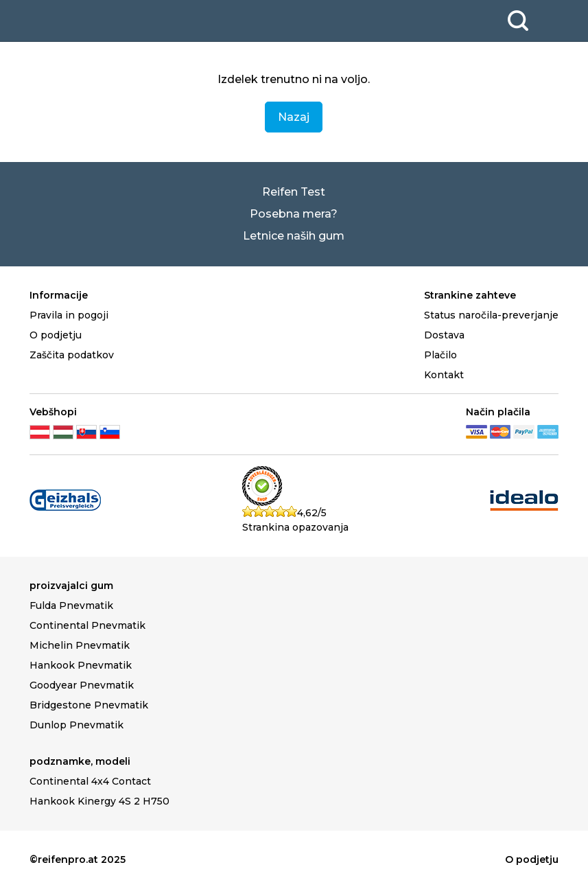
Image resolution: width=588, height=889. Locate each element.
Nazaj (294, 117)
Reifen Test (294, 192)
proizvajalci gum (71, 586)
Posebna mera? (294, 214)
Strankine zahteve (470, 295)
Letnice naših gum (294, 236)
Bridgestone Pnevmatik (89, 705)
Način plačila (498, 412)
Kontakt (444, 375)
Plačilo (440, 355)
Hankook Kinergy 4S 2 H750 (99, 801)
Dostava (444, 335)
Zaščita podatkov (72, 355)
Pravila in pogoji (69, 315)
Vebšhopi (53, 412)
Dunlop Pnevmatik (77, 725)
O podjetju (56, 335)
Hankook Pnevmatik (81, 665)
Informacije (59, 295)
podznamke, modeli (80, 761)
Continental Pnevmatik (87, 625)
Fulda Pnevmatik (71, 605)
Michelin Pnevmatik (80, 645)
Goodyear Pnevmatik (82, 685)
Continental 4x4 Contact (90, 781)
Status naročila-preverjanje (491, 315)
